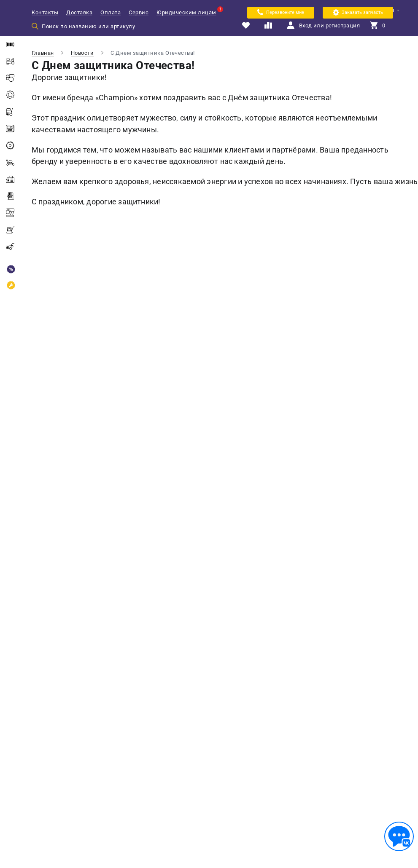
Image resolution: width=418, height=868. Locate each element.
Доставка (79, 12)
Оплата (111, 12)
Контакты (45, 12)
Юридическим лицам (186, 12)
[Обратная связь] (399, 836)
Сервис (139, 12)
